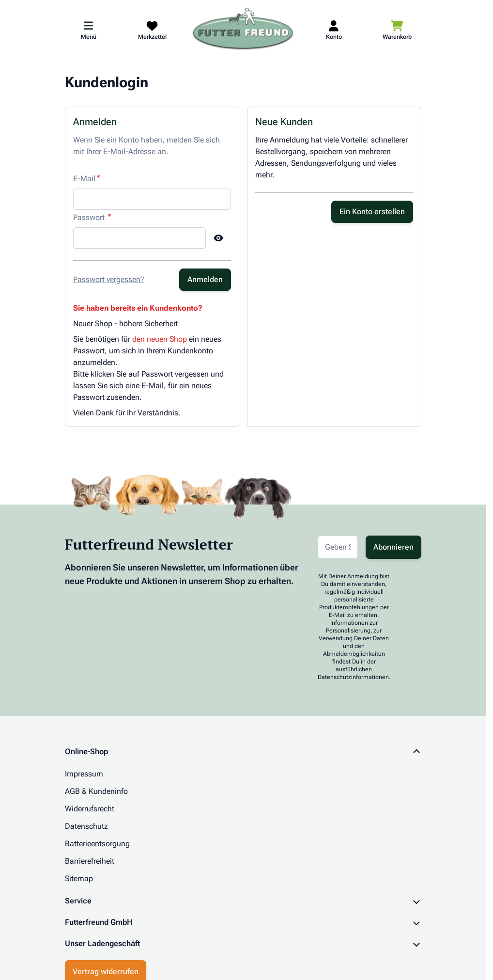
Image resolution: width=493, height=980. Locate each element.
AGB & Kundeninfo (96, 791)
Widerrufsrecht (90, 809)
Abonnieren (393, 547)
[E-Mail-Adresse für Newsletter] (338, 547)
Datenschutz (86, 826)
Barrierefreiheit (90, 861)
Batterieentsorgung (97, 844)
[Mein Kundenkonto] (334, 30)
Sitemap (79, 878)
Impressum (84, 774)
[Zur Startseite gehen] (243, 30)
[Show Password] (218, 238)
